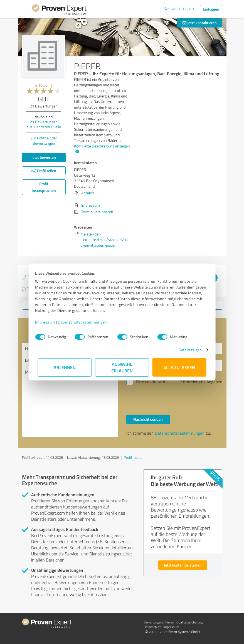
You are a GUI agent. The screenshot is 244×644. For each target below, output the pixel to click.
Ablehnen (65, 367)
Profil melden (134, 457)
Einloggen (211, 9)
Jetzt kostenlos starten (183, 565)
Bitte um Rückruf (151, 382)
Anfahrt (88, 193)
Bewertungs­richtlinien (159, 622)
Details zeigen (187, 350)
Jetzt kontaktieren (200, 23)
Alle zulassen (179, 367)
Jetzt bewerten (44, 157)
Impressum (48, 322)
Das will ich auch (179, 8)
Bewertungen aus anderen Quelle (44, 124)
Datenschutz (152, 627)
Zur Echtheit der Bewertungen (44, 141)
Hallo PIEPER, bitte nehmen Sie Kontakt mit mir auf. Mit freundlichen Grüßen (70, 390)
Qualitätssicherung (189, 622)
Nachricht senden (148, 419)
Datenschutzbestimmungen (85, 322)
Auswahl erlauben (122, 367)
